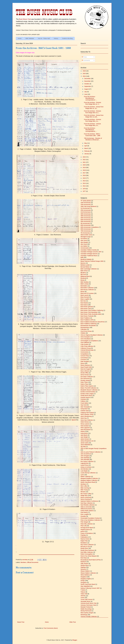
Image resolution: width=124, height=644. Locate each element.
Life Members (85, 469)
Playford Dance (85, 530)
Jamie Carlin (84, 443)
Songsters (84, 582)
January (87, 154)
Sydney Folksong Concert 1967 (90, 588)
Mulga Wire (84, 495)
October (87, 84)
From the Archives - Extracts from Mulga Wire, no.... (93, 120)
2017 (84, 173)
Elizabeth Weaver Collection (89, 390)
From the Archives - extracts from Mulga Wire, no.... (92, 125)
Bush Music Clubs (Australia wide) (91, 314)
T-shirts (83, 590)
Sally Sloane (84, 564)
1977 (84, 191)
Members (23, 562)
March (86, 148)
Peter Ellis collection (87, 524)
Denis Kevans (85, 375)
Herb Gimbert (85, 426)
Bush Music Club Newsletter (89, 312)
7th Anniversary (85, 233)
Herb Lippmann (85, 428)
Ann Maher (84, 246)
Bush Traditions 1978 (87, 320)
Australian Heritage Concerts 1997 (91, 252)
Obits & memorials (86, 507)
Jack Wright (84, 437)
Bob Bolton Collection (87, 288)
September (88, 86)
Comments (86, 60)
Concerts (83, 360)
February (87, 151)
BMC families (85, 282)
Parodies (83, 516)
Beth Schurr (84, 271)
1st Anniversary (85, 208)
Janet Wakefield (85, 445)
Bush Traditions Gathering (88, 324)
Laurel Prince (85, 465)
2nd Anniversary (85, 212)
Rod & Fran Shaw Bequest (89, 556)
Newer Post (21, 622)
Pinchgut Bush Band (87, 528)
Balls (82, 257)
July (86, 92)
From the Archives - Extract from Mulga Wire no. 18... (94, 108)
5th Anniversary (85, 223)
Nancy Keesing (85, 499)
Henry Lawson (85, 424)
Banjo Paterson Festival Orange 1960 (92, 261)
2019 (84, 167)
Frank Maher (84, 403)
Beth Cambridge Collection (89, 269)
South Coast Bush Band (88, 584)
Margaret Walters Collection (89, 480)
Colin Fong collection (87, 346)
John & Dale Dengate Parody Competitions (94, 448)
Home (20, 38)
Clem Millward (85, 343)
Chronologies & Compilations (89, 341)
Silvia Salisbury (85, 575)
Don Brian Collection (87, 377)
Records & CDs (85, 547)
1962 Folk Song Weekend (88, 206)
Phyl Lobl (83, 526)
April (86, 146)
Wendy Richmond (86, 611)
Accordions (84, 238)
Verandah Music (85, 601)
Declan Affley (85, 373)
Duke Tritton (84, 382)
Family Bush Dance (86, 395)
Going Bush (84, 409)
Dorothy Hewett (85, 380)
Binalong (83, 278)
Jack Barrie (84, 435)
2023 (84, 157)
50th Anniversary (86, 220)
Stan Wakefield (85, 586)
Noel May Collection (87, 503)
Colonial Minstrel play (87, 350)
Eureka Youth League (87, 394)
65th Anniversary (86, 229)
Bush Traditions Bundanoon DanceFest (92, 322)
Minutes (83, 492)
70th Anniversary (86, 231)
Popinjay (83, 535)
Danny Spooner (85, 365)
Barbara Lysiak (85, 265)
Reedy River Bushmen (87, 550)
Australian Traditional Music (89, 256)
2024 (84, 76)
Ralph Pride (84, 541)
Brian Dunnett (85, 297)
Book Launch (85, 295)
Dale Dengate (85, 361)
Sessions (83, 569)
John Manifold (85, 458)
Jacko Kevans (85, 439)
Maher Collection (86, 477)
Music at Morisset (86, 497)
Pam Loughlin (85, 514)
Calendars (84, 329)
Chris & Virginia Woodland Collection (92, 335)
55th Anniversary (86, 221)
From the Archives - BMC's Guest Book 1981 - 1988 (92, 135)
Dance (83, 363)
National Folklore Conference (89, 501)
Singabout (84, 577)
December (88, 79)
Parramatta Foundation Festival (90, 518)
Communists (84, 352)
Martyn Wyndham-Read (88, 482)
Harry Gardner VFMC (87, 414)
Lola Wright (84, 471)
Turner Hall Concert (87, 599)
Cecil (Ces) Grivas (86, 331)
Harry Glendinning (86, 416)
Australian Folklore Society (89, 250)
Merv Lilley (84, 486)
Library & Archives (86, 467)
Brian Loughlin (85, 299)
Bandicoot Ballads (86, 259)
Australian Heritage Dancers (89, 254)
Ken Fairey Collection (87, 461)
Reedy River (84, 548)
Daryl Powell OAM (86, 367)
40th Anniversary (86, 218)
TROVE (83, 596)
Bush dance (84, 305)
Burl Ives (83, 301)
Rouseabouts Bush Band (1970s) (91, 560)
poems (83, 531)
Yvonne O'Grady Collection (89, 616)
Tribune (83, 592)
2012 (84, 186)
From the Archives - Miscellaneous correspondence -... (91, 98)
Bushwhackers (85, 327)
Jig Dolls (83, 447)
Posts (84, 57)
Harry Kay (84, 418)
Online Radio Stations (87, 511)
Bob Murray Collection (87, 290)
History (56, 38)
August (87, 89)
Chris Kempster (85, 337)
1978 (84, 189)
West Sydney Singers (87, 613)
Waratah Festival (86, 607)
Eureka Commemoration (88, 392)
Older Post (73, 622)
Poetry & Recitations (87, 533)
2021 (84, 162)
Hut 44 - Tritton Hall (44, 38)
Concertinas (84, 358)
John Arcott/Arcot (86, 454)
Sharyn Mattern (85, 571)
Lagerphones (85, 463)
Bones (83, 292)
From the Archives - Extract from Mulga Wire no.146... (94, 116)
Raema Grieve (85, 539)
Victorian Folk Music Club (88, 605)
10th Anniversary (86, 203)
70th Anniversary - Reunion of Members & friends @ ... (93, 139)
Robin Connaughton (87, 554)
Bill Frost (83, 274)
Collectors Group (86, 348)
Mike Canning (85, 488)
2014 (84, 181)
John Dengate (85, 456)
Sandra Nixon (85, 565)
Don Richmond (85, 378)
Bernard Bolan (85, 267)
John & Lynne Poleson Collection (91, 452)
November (88, 81)
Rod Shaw (84, 558)
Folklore (83, 401)
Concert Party (85, 356)
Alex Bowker (84, 242)
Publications (84, 537)
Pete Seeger (84, 522)
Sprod (74, 420)
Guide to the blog (67, 38)
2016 (84, 175)
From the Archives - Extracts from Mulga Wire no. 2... (93, 103)
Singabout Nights (86, 579)
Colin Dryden (85, 344)
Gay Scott (84, 405)
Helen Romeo (85, 422)
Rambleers (84, 543)
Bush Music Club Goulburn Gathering (92, 310)
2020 (84, 165)
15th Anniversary (86, 204)
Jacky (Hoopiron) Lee (87, 441)
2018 (84, 170)
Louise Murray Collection (88, 473)
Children (83, 333)
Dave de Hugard (86, 369)
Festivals (83, 399)
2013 (84, 183)
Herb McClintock (86, 430)
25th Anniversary (86, 210)
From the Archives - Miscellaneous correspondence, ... (91, 130)
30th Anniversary (86, 214)
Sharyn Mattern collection (88, 573)
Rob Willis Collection (87, 552)
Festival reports (85, 397)
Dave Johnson (85, 371)
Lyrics (82, 475)
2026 (84, 71)
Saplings (83, 567)
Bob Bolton (84, 286)
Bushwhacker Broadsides (88, 326)
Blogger (75, 640)
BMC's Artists (85, 284)
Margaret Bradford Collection (89, 478)
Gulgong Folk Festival (87, 413)
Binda (82, 280)
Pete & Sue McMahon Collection (90, 520)
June (86, 94)
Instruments (84, 433)
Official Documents (33, 562)
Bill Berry (83, 273)
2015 (84, 178)
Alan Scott (84, 240)
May (86, 143)
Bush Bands (84, 303)
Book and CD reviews (87, 293)
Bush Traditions (85, 318)
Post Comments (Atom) (51, 628)
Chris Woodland (85, 339)
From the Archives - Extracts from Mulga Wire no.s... (93, 112)
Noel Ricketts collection (88, 505)
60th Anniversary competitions (90, 227)
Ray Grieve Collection (87, 545)
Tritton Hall (84, 594)
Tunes (82, 598)
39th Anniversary (86, 216)
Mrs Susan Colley (86, 494)
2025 (84, 74)
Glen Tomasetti (85, 407)
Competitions (85, 354)
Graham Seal (85, 411)
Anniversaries (85, 248)
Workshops (84, 615)
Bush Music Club (25, 19)
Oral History (84, 512)
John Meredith (85, 460)
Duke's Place (85, 384)
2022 (84, 160)
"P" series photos (86, 201)
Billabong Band (85, 276)
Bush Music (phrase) (87, 307)
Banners (83, 263)
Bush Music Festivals (87, 316)
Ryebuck (83, 562)
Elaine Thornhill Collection (88, 388)
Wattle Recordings (86, 609)
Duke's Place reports (87, 386)
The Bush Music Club (44, 12)
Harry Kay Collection (87, 420)
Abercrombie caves (86, 235)
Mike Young (84, 490)
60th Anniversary (86, 225)
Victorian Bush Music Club (88, 603)
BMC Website (30, 38)
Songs (83, 581)
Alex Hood (84, 244)
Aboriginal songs (86, 237)
